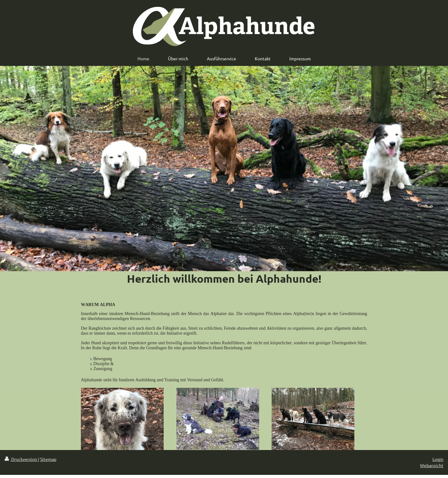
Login (438, 459)
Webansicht (432, 465)
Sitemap (48, 459)
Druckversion (21, 459)
